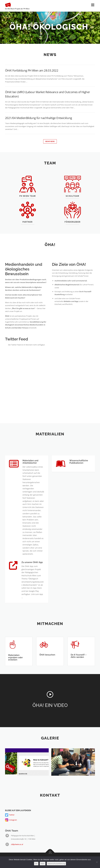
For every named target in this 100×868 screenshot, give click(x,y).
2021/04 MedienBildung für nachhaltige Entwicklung (39, 118)
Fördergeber (73, 232)
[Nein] (97, 862)
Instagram (13, 836)
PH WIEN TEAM (28, 206)
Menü (93, 5)
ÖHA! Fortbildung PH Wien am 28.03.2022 (32, 70)
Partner (28, 232)
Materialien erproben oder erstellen (15, 670)
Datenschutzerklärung (56, 864)
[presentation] (8, 763)
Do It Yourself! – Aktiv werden (79, 668)
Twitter (12, 831)
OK (36, 864)
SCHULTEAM (72, 206)
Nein (43, 864)
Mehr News (50, 141)
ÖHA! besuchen (47, 667)
